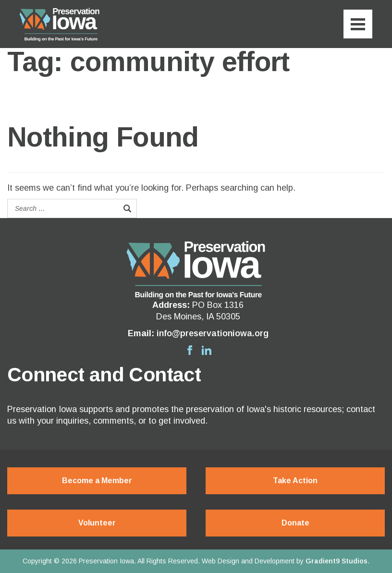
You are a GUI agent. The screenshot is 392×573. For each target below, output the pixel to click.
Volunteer (97, 523)
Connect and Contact (104, 375)
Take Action (295, 481)
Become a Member (97, 481)
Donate (295, 523)
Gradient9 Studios (337, 561)
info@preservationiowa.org (213, 333)
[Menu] (358, 24)
